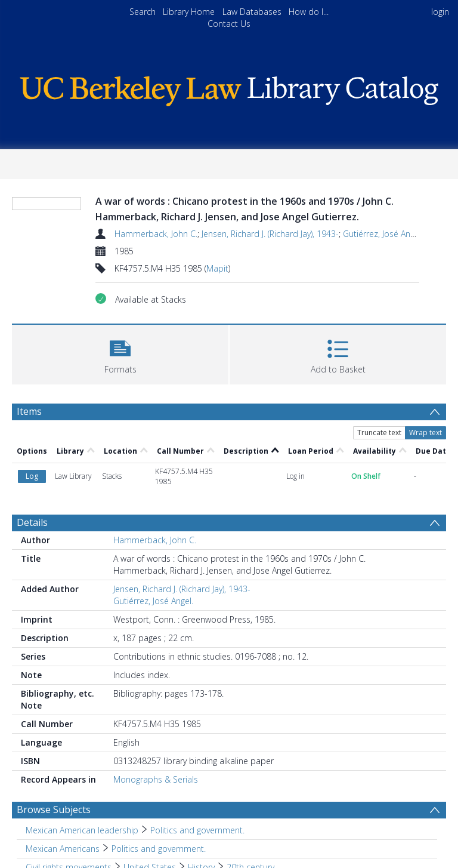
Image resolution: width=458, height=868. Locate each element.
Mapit (217, 268)
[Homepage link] (229, 88)
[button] (120, 353)
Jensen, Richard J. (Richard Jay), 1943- (270, 234)
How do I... (309, 12)
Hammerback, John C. (156, 234)
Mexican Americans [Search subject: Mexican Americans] (63, 849)
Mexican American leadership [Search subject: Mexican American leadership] (82, 830)
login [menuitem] (440, 12)
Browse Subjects (54, 809)
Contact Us (229, 24)
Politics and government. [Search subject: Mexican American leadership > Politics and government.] (197, 830)
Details (32, 522)
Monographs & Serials (156, 779)
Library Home (189, 12)
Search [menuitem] (143, 12)
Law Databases (252, 12)
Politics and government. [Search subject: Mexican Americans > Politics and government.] (159, 849)
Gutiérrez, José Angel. (383, 234)
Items (29, 411)
